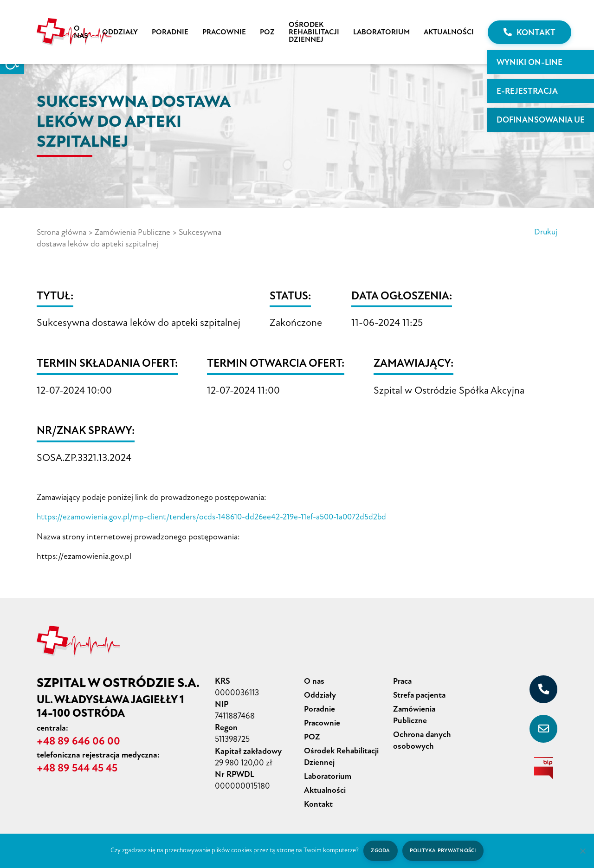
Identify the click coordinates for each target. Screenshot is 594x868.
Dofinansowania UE (541, 120)
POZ (267, 32)
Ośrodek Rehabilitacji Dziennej (314, 32)
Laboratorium (381, 32)
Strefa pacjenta (420, 693)
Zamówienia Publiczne (135, 232)
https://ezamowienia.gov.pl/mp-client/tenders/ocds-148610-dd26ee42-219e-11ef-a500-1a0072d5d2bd (215, 516)
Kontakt (529, 32)
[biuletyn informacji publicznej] (543, 767)
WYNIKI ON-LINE (529, 62)
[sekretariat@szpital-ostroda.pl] (543, 728)
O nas (81, 32)
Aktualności (449, 32)
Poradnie (170, 32)
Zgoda (379, 851)
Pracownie (224, 32)
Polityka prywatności (443, 851)
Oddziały (120, 32)
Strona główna (62, 232)
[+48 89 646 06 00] (543, 688)
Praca (403, 680)
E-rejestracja (527, 91)
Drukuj (545, 232)
